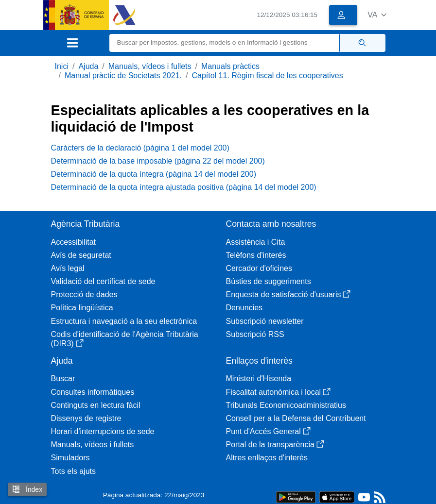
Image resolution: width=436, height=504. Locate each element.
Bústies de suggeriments (269, 281)
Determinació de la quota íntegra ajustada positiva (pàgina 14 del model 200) (184, 187)
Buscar (63, 378)
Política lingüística (82, 308)
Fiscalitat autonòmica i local (279, 392)
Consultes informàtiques (93, 392)
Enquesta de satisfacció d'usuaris (288, 294)
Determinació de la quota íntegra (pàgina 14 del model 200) (154, 174)
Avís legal (68, 268)
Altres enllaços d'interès (267, 458)
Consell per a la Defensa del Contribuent (296, 418)
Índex (27, 489)
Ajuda (88, 66)
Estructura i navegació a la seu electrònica (124, 321)
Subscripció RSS (255, 334)
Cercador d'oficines (259, 268)
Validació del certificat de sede (103, 281)
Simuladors (70, 458)
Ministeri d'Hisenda (259, 378)
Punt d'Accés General (268, 431)
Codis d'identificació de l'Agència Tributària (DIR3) (125, 339)
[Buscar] (225, 43)
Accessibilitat (73, 242)
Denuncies (244, 308)
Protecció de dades (84, 294)
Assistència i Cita (256, 242)
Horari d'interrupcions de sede (103, 431)
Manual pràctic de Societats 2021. (123, 76)
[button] (377, 15)
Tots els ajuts (73, 471)
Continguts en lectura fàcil (96, 405)
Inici (62, 66)
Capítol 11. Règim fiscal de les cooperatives (267, 76)
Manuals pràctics (230, 66)
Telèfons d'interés (256, 255)
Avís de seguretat (81, 255)
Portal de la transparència (275, 445)
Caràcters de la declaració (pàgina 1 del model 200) (140, 148)
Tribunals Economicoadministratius (286, 405)
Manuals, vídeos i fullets (150, 66)
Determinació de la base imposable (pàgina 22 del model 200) (158, 161)
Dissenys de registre (86, 418)
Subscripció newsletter (265, 321)
